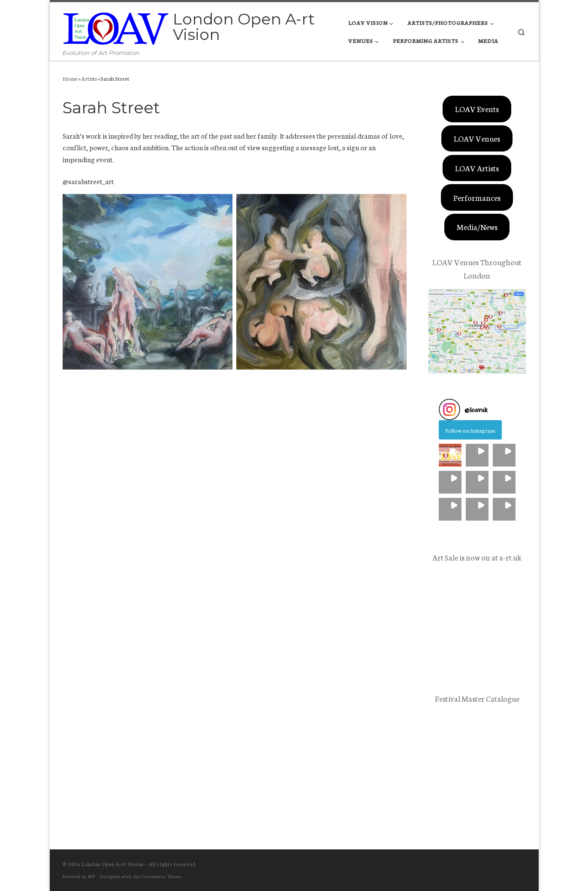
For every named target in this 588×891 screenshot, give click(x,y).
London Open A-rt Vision (113, 864)
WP (92, 876)
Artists (89, 78)
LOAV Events (477, 109)
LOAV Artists (477, 168)
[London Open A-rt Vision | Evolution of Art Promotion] (116, 25)
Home (70, 78)
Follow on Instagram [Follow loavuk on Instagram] (470, 430)
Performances (477, 197)
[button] (450, 455)
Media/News (477, 227)
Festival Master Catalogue (477, 698)
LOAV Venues (477, 138)
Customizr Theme (162, 876)
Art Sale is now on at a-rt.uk (477, 557)
